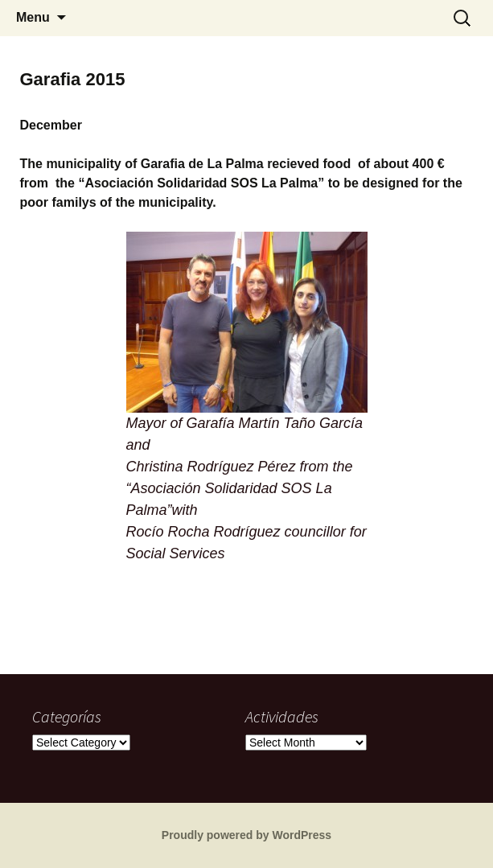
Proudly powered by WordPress (246, 835)
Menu (33, 17)
